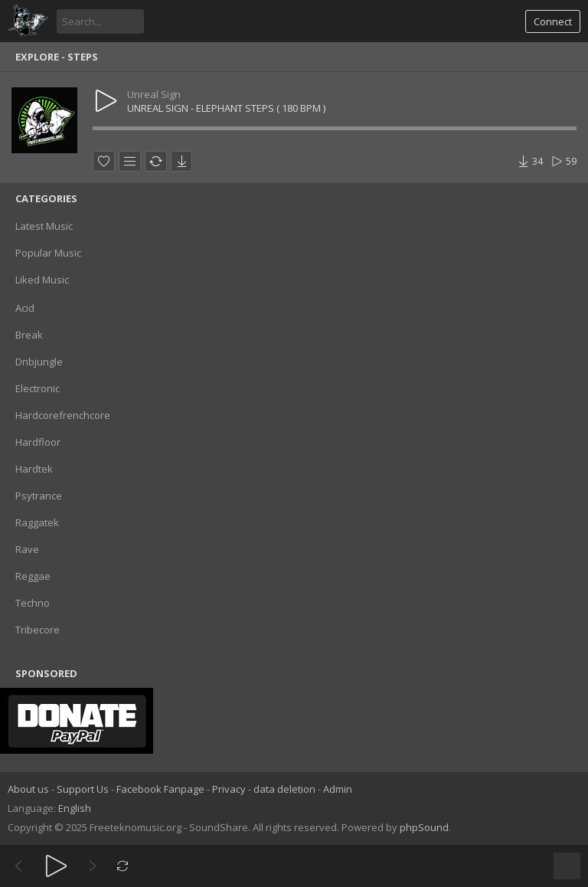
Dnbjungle (39, 362)
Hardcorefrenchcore (63, 415)
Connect (553, 21)
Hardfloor (38, 442)
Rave (27, 549)
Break (29, 335)
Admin (338, 789)
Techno (33, 603)
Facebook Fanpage (160, 789)
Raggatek (37, 522)
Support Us (83, 789)
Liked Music (42, 280)
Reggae (33, 576)
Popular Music (48, 253)
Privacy (229, 789)
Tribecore (38, 630)
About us (28, 789)
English (75, 808)
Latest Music (44, 226)
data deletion (284, 789)
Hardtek (34, 469)
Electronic (38, 388)
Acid (25, 308)
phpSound (424, 827)
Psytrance (39, 496)
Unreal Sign (154, 94)
